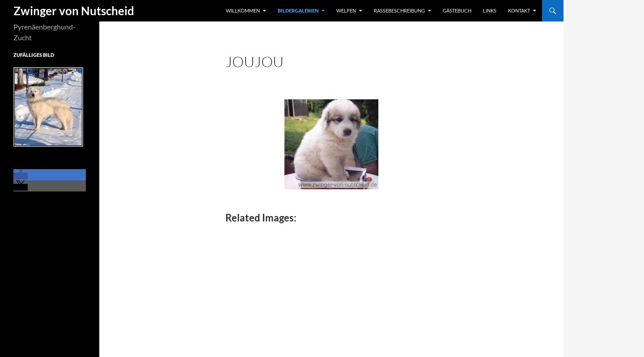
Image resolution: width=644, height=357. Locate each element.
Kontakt (519, 11)
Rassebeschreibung (399, 11)
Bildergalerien (298, 11)
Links (490, 11)
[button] (21, 176)
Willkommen (243, 11)
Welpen (346, 11)
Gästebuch (457, 11)
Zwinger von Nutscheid (74, 11)
